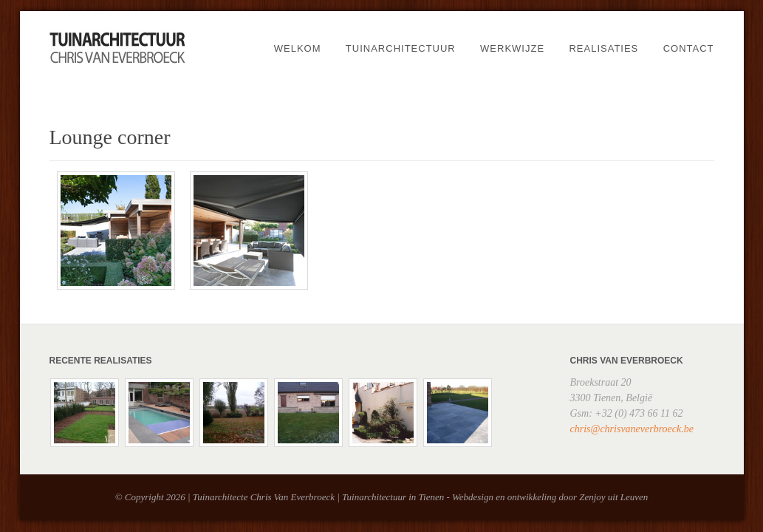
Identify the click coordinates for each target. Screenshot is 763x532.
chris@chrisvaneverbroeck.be (632, 429)
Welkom (298, 48)
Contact (689, 48)
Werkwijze (512, 48)
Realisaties (603, 48)
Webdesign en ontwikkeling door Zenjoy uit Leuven (550, 497)
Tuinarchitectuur (401, 48)
